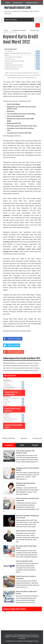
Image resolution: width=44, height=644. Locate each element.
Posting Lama (37, 438)
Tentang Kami (18, 3)
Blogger (7, 637)
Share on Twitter (11, 345)
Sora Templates (18, 641)
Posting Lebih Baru (9, 438)
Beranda (24, 438)
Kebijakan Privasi (32, 3)
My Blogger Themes (32, 641)
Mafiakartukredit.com (17, 8)
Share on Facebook (12, 339)
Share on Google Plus (13, 352)
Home (8, 3)
